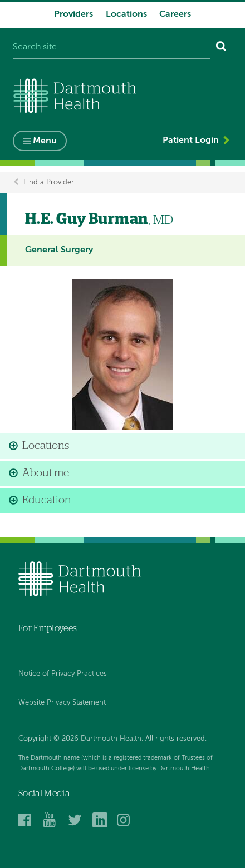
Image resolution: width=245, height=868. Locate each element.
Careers (175, 14)
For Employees (48, 628)
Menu (45, 141)
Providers (73, 14)
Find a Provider (49, 183)
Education (47, 500)
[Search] (221, 48)
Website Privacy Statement (62, 703)
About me (46, 473)
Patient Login (191, 141)
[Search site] (112, 48)
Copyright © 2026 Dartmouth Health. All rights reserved (112, 739)
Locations (126, 14)
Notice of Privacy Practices (63, 674)
